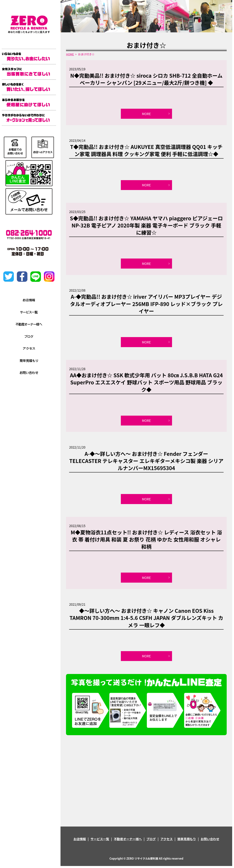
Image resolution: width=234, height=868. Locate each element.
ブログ (151, 841)
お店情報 (80, 841)
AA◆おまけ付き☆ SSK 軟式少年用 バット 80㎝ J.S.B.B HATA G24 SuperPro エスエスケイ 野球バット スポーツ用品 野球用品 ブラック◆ (146, 383)
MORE (146, 114)
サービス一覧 (100, 841)
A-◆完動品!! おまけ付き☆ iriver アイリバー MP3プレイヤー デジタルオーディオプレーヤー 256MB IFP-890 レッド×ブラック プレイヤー (146, 305)
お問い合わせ (210, 841)
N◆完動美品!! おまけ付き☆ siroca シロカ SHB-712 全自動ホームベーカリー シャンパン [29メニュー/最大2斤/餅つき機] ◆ (146, 79)
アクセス (166, 841)
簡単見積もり (187, 841)
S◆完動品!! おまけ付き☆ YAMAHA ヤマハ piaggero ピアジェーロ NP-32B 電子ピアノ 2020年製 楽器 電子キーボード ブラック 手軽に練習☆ (146, 226)
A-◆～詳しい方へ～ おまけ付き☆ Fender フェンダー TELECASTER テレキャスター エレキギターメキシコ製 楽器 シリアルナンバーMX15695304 (146, 462)
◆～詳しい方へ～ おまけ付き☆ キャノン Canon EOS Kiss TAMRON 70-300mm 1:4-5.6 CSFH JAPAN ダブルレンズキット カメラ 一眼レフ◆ (146, 620)
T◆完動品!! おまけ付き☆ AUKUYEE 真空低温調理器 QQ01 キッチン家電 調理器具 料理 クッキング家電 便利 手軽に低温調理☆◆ (146, 151)
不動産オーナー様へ (128, 841)
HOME (70, 54)
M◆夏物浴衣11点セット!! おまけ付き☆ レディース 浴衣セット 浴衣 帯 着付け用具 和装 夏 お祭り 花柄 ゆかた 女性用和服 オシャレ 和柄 (146, 541)
